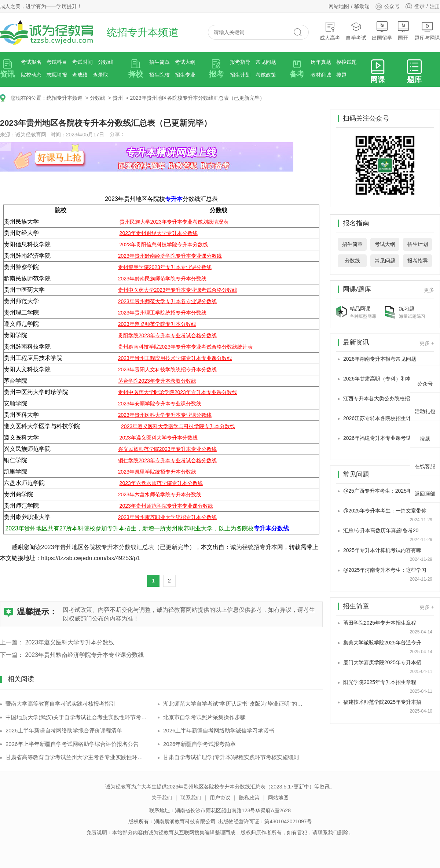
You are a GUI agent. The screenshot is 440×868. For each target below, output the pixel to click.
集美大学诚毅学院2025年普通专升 (382, 643)
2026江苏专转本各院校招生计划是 (382, 418)
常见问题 (266, 62)
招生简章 (159, 62)
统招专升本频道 (65, 98)
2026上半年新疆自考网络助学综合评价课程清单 (64, 730)
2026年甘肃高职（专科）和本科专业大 (387, 379)
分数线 (106, 62)
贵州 (118, 98)
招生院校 (159, 75)
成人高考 (330, 31)
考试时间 (82, 62)
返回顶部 (425, 488)
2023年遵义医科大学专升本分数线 (70, 642)
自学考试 (356, 31)
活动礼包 (425, 405)
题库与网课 (427, 31)
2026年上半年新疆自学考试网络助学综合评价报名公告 (72, 744)
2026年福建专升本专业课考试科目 (382, 438)
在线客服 (425, 460)
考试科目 (57, 62)
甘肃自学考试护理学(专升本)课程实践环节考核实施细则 (231, 757)
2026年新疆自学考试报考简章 (199, 744)
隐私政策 (249, 798)
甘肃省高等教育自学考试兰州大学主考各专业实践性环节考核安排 (76, 757)
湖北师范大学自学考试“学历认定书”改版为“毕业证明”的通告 (234, 704)
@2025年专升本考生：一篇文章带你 (385, 511)
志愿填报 (57, 75)
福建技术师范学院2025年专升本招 (382, 702)
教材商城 (321, 75)
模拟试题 (346, 62)
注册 (435, 6)
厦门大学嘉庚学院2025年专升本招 (382, 662)
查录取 (100, 75)
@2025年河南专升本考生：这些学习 (385, 570)
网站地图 (339, 6)
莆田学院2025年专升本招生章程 (380, 623)
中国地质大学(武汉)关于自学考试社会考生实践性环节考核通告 (76, 717)
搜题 (341, 75)
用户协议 (220, 798)
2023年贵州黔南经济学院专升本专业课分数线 (84, 655)
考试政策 (266, 75)
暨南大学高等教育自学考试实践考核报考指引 (60, 704)
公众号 (387, 6)
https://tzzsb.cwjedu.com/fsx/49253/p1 (91, 558)
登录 (419, 6)
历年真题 (321, 62)
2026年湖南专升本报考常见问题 (380, 359)
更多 (429, 290)
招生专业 (185, 75)
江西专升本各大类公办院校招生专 (382, 398)
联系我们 (191, 798)
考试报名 (31, 62)
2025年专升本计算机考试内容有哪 (382, 550)
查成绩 (80, 75)
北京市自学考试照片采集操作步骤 (204, 717)
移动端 (362, 6)
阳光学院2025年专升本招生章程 (380, 682)
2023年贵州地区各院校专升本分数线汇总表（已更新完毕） (197, 98)
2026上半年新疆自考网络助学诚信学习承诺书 (219, 730)
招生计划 (240, 75)
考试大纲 (185, 62)
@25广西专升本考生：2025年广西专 (385, 491)
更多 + (427, 343)
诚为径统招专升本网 (257, 547)
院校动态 (31, 75)
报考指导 (240, 62)
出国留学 (382, 31)
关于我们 (162, 798)
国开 (403, 31)
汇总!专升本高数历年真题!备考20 (381, 530)
